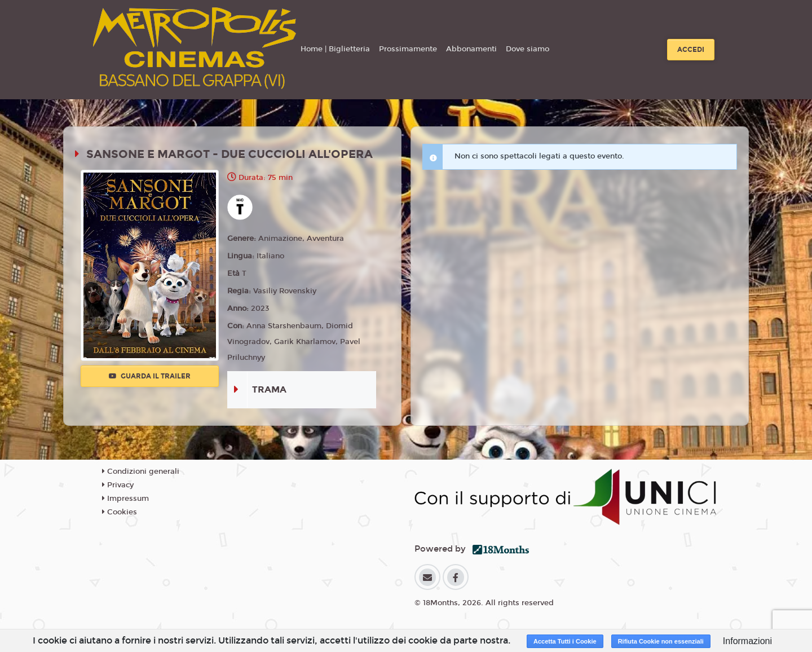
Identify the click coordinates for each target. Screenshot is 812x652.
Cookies (120, 512)
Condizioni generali (141, 472)
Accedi (691, 50)
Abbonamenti (471, 49)
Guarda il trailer (150, 376)
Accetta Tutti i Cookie (565, 641)
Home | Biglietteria (335, 49)
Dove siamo (528, 49)
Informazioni (747, 641)
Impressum (125, 499)
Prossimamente (408, 49)
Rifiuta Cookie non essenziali (661, 641)
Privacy (118, 485)
